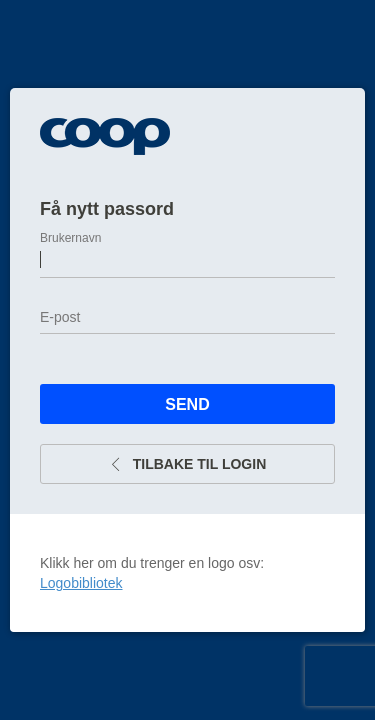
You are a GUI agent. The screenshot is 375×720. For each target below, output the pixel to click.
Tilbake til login (188, 464)
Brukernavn (70, 238)
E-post (60, 317)
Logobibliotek (81, 583)
